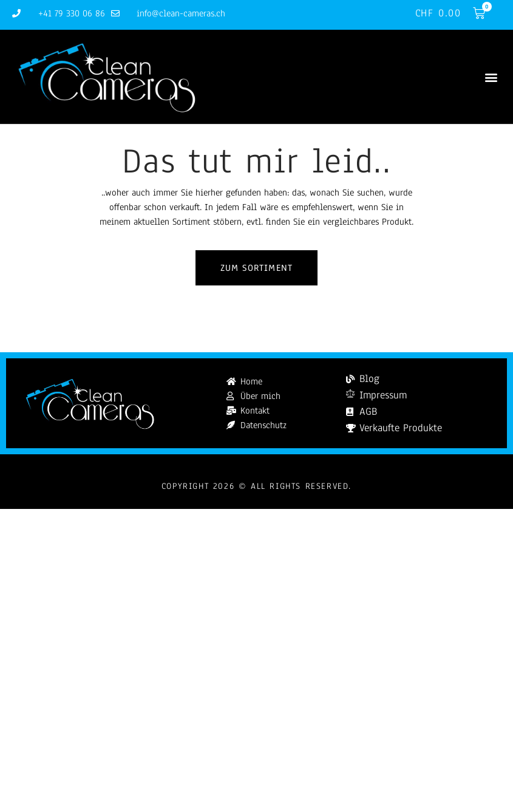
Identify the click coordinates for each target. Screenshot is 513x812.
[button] (491, 77)
